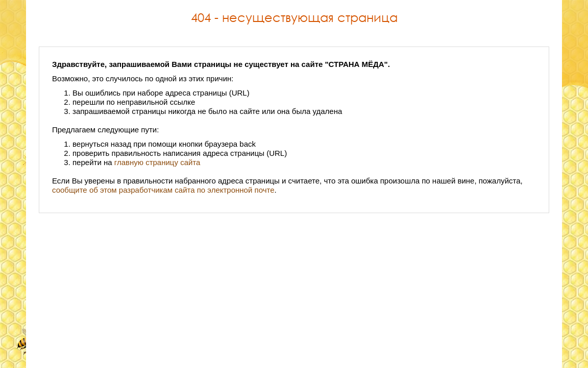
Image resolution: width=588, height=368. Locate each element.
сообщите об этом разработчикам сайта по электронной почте (163, 190)
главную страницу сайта (157, 162)
